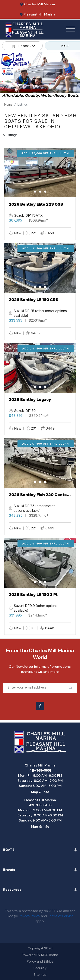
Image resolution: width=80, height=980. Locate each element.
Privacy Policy (29, 916)
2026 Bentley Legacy (30, 399)
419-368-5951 (40, 770)
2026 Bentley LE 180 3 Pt (33, 595)
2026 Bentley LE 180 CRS (33, 300)
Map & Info (40, 792)
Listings (23, 104)
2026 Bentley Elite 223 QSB (36, 204)
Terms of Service (61, 916)
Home (8, 104)
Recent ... (22, 46)
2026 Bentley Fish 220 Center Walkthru (39, 495)
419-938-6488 (40, 805)
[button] (35, 192)
